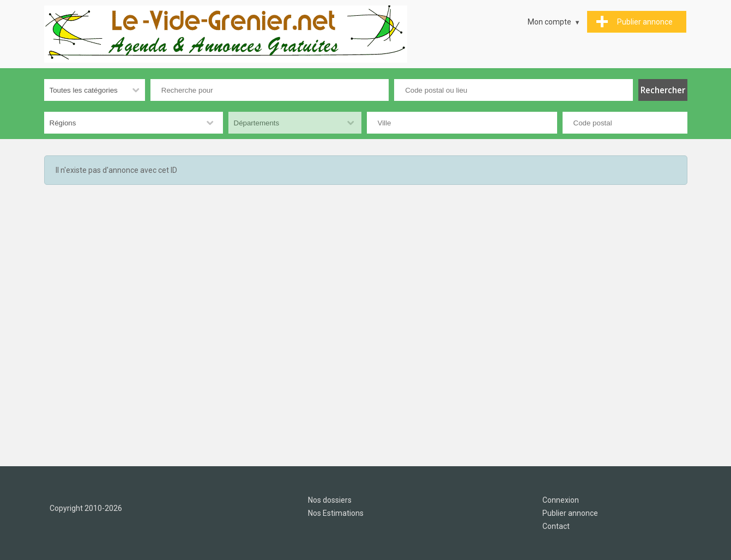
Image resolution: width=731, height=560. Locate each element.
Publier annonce (570, 513)
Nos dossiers (330, 500)
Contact (556, 526)
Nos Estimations (336, 513)
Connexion (561, 500)
